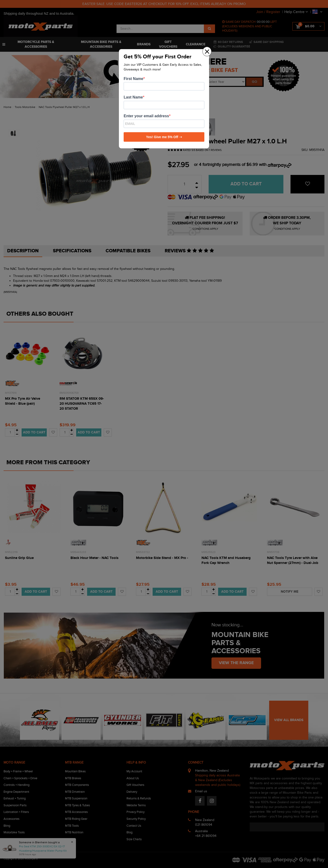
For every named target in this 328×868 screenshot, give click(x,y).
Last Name (133, 97)
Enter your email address (146, 116)
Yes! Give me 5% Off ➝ (164, 137)
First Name (134, 79)
